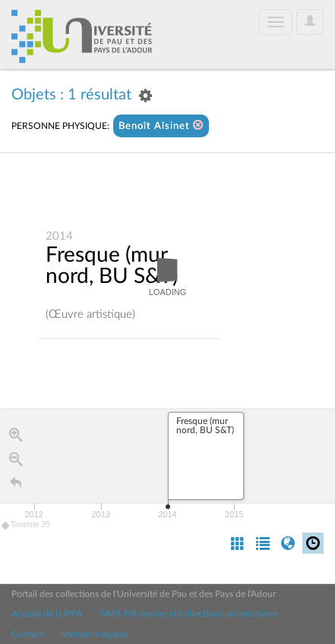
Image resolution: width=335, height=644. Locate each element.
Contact (27, 634)
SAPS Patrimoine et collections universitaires (188, 614)
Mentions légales (94, 634)
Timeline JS (26, 525)
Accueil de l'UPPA (47, 614)
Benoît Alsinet (161, 126)
